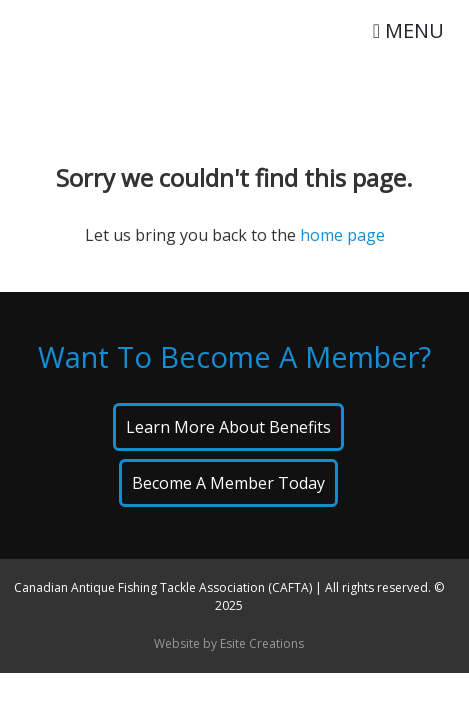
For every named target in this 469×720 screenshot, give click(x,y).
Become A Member (228, 483)
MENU (408, 30)
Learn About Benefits (228, 427)
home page (342, 235)
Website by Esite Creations (229, 643)
